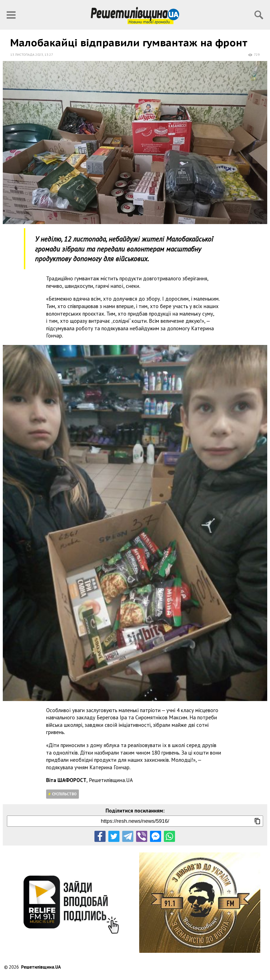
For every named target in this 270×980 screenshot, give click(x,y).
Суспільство (64, 794)
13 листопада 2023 (27, 54)
